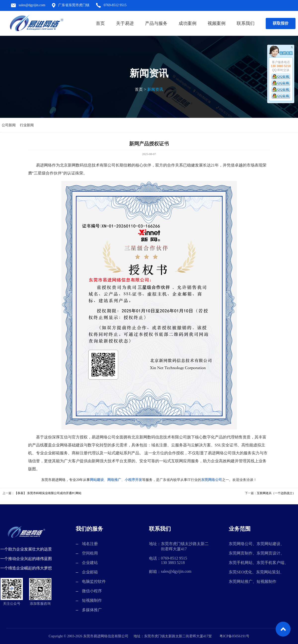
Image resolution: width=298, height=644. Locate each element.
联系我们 (246, 23)
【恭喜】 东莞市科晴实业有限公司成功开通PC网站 (48, 493)
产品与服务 (156, 23)
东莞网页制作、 (243, 553)
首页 (100, 23)
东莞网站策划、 (270, 572)
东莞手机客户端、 (272, 563)
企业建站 (90, 563)
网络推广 (114, 480)
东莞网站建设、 (270, 544)
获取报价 (281, 23)
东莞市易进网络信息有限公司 (36, 23)
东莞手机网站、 (243, 563)
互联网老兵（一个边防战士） (276, 493)
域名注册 (90, 544)
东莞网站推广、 (243, 581)
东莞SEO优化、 (242, 572)
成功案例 (187, 23)
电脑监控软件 (94, 581)
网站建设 (97, 480)
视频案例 (217, 23)
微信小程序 (92, 591)
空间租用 (90, 553)
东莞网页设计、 (270, 553)
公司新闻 (9, 125)
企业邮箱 (90, 572)
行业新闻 (27, 125)
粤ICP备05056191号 (234, 636)
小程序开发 (133, 480)
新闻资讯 (155, 89)
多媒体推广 (92, 610)
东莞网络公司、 (243, 544)
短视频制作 (92, 600)
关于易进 (125, 23)
